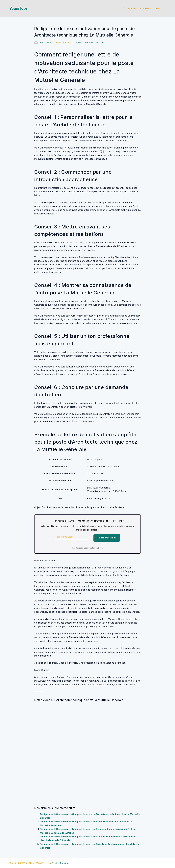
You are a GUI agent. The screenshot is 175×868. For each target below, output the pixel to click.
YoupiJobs (19, 8)
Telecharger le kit (107, 538)
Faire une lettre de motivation (88, 43)
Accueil (131, 8)
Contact (158, 8)
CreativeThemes (60, 863)
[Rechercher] (123, 9)
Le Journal (144, 8)
